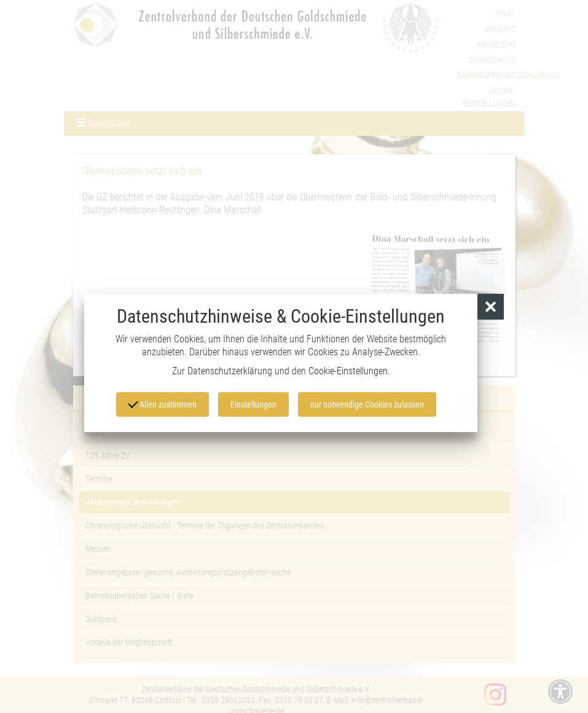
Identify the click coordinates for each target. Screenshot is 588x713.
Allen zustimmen (162, 403)
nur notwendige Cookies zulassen (367, 404)
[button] (491, 307)
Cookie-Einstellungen (348, 371)
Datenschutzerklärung (230, 371)
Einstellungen (253, 404)
